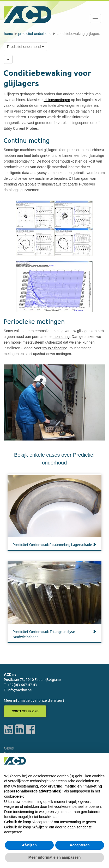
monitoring (61, 337)
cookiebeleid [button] (14, 796)
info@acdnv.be (20, 690)
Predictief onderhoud (35, 34)
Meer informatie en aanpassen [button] (55, 857)
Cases (9, 748)
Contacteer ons (25, 711)
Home (8, 34)
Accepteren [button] (80, 845)
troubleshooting (55, 348)
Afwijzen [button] (29, 845)
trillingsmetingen (57, 100)
